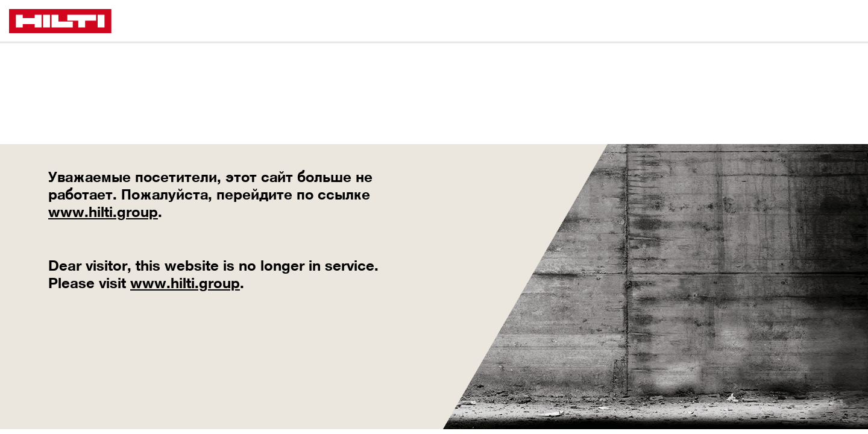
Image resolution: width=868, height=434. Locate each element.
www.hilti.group (103, 212)
